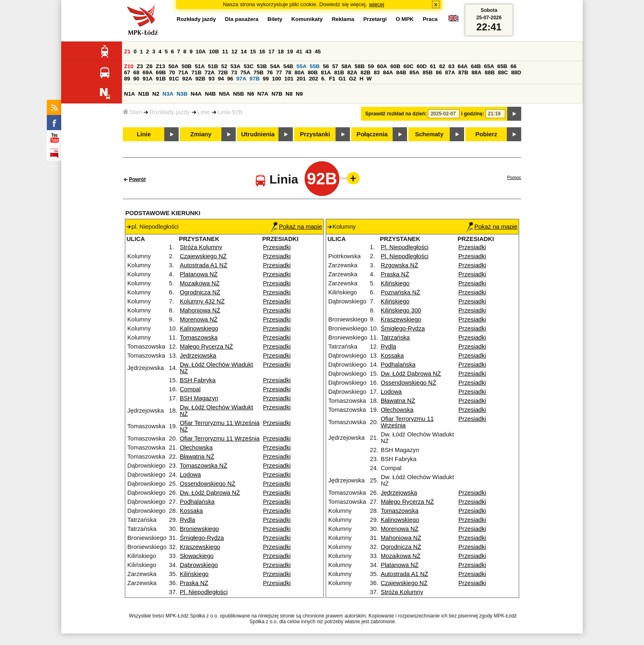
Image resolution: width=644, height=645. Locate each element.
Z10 (129, 66)
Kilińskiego (194, 574)
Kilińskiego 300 (401, 310)
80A (299, 72)
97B (255, 79)
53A (235, 66)
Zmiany (201, 134)
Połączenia (372, 134)
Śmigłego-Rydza (202, 538)
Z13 (160, 66)
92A (187, 79)
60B (395, 66)
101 (289, 79)
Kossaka (191, 511)
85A (414, 72)
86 (439, 72)
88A (476, 72)
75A (245, 72)
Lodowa (190, 475)
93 (212, 79)
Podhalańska (197, 502)
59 (371, 66)
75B (258, 72)
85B (428, 72)
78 (288, 72)
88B (490, 72)
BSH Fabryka (198, 380)
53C (248, 66)
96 (230, 79)
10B (214, 52)
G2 (353, 79)
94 (221, 79)
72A (209, 72)
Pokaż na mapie (296, 227)
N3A (168, 94)
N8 (289, 94)
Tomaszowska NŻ (204, 466)
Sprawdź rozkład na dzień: (396, 114)
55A (301, 66)
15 (253, 52)
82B (366, 72)
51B (213, 66)
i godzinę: (473, 114)
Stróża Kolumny (201, 247)
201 (301, 79)
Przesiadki (277, 247)
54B (288, 66)
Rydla (187, 520)
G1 (342, 79)
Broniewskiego (199, 529)
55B (315, 66)
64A (462, 66)
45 (318, 52)
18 (281, 52)
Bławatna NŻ (197, 457)
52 (224, 66)
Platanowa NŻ (199, 274)
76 (270, 72)
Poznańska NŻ (400, 292)
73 (234, 72)
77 (279, 72)
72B (223, 72)
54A (275, 66)
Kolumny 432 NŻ (202, 301)
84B (401, 72)
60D (422, 66)
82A (352, 72)
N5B (238, 94)
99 (266, 79)
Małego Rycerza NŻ (207, 347)
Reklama (343, 19)
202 (313, 79)
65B (502, 66)
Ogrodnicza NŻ (200, 292)
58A (346, 66)
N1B (144, 94)
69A (147, 72)
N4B (210, 94)
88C (503, 72)
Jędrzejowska (198, 356)
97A (241, 79)
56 (326, 66)
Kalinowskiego (199, 328)
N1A (130, 94)
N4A (196, 94)
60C (408, 66)
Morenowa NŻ (199, 319)
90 (137, 79)
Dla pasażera (242, 19)
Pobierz (486, 134)
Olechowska (196, 448)
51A (200, 66)
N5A (224, 94)
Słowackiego (197, 556)
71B (196, 72)
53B (262, 66)
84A (388, 72)
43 (309, 52)
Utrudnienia (258, 134)
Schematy (429, 134)
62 (442, 66)
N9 (299, 94)
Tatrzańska (395, 337)
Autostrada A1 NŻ (204, 265)
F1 (332, 79)
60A (382, 66)
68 (137, 72)
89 (127, 79)
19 (290, 52)
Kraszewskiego (200, 547)
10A (201, 52)
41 (299, 52)
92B (200, 79)
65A (489, 66)
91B (161, 79)
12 (234, 52)
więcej (377, 4)
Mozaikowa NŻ (200, 283)
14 (244, 52)
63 (452, 66)
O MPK (405, 19)
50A (173, 66)
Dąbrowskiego (199, 565)
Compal (190, 389)
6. (323, 79)
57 (335, 66)
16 (262, 52)
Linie (204, 112)
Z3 (140, 66)
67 (127, 72)
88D (516, 72)
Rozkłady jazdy (170, 112)
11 (225, 52)
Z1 (127, 52)
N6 (251, 94)
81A (326, 72)
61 (433, 66)
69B (161, 72)
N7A (263, 94)
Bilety (275, 19)
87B (463, 72)
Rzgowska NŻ (399, 265)
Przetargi (375, 19)
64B (476, 66)
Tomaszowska (199, 337)
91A (147, 79)
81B (339, 72)
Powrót (137, 179)
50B (186, 66)
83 (377, 72)
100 (276, 79)
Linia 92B (230, 112)
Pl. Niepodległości (204, 592)
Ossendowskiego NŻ (208, 484)
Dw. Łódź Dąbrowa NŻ (210, 493)
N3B (182, 94)
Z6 (149, 66)
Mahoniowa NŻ (200, 310)
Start (132, 112)
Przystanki (315, 134)
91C (174, 79)
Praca (430, 19)
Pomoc (514, 177)
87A (450, 72)
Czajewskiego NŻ (203, 256)
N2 (156, 94)
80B (313, 72)
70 (172, 72)
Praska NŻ (194, 583)
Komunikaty (307, 19)
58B (359, 66)
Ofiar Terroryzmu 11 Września (220, 438)
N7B (277, 94)
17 (271, 52)
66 (514, 66)
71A (183, 72)
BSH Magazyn (199, 398)
